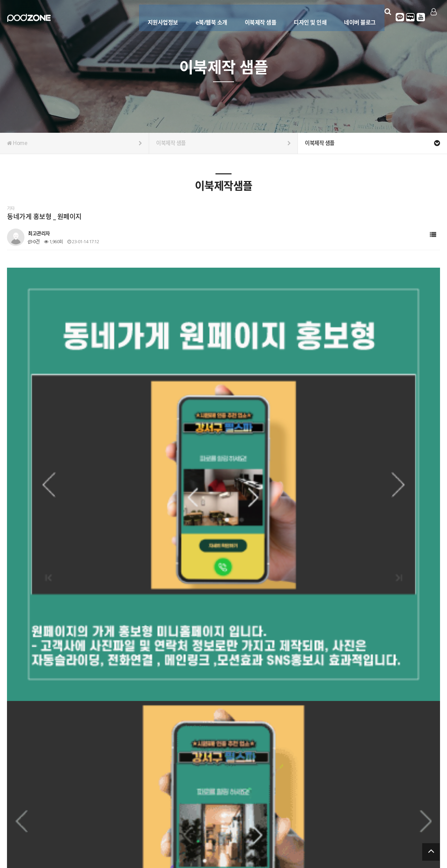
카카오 (397, 17)
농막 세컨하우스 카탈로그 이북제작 (67, 665)
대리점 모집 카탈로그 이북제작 (63, 681)
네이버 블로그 (354, 16)
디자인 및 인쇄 (305, 16)
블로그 (408, 17)
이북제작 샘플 (255, 16)
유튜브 (418, 17)
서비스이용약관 (426, 834)
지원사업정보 (157, 16)
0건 (34, 241)
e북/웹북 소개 (206, 16)
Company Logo (29, 18)
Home (74, 143)
